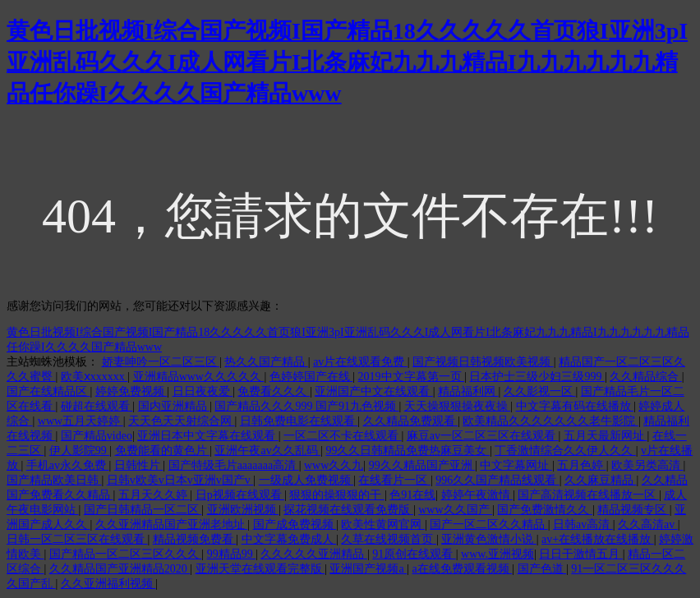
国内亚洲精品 (174, 406)
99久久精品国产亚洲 (422, 465)
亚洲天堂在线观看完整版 (260, 569)
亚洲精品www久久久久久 (199, 377)
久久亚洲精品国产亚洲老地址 (172, 524)
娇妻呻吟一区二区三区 (161, 362)
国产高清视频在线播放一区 (588, 495)
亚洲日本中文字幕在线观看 (208, 436)
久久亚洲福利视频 (108, 584)
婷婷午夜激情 (477, 495)
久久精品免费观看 (411, 421)
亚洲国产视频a (368, 569)
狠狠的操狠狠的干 (337, 495)
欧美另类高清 (647, 465)
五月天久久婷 (154, 495)
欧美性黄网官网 (383, 524)
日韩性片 (139, 465)
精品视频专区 (633, 510)
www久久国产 (455, 510)
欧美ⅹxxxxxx (94, 377)
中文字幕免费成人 (289, 539)
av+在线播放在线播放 (598, 539)
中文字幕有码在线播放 (575, 406)
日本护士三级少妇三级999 (537, 377)
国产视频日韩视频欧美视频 (483, 362)
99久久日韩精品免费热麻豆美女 (408, 451)
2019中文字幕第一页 (412, 377)
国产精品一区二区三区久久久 (126, 554)
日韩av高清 (583, 524)
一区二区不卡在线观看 (343, 436)
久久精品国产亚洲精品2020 (120, 569)
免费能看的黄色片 (163, 451)
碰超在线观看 (97, 406)
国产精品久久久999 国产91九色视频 (306, 406)
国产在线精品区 (48, 391)
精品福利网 (468, 391)
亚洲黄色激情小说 (489, 539)
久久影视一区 (540, 391)
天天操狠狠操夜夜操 (458, 406)
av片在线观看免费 (360, 362)
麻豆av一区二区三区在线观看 (483, 436)
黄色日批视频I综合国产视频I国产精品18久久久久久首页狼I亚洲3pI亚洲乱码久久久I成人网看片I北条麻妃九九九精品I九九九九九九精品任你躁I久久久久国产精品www (347, 62)
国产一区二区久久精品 (489, 524)
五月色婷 (582, 465)
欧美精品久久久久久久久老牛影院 (550, 421)
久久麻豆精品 (601, 480)
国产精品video (97, 436)
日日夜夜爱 (203, 391)
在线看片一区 (394, 480)
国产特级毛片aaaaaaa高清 (234, 465)
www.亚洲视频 (497, 554)
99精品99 (232, 554)
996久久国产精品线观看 (497, 480)
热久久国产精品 (266, 362)
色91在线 (412, 495)
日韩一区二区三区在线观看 (77, 539)
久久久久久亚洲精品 (314, 554)
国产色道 (542, 569)
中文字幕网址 (516, 465)
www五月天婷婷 (81, 421)
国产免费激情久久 (545, 510)
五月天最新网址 (606, 436)
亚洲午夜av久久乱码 (267, 451)
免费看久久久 (274, 391)
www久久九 (334, 465)
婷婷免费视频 (131, 391)
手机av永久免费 (68, 465)
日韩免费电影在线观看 (299, 421)
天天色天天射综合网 (182, 421)
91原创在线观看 (414, 554)
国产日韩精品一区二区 (143, 510)
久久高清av (648, 524)
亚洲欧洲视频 (243, 510)
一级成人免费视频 (306, 480)
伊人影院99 (80, 451)
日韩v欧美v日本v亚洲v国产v (180, 480)
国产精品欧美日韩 (54, 480)
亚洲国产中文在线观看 (374, 391)
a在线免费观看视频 (462, 569)
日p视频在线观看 (240, 495)
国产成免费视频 (295, 524)
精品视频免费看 (195, 539)
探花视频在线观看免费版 (348, 510)
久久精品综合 (646, 377)
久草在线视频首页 (389, 539)
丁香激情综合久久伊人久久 (565, 451)
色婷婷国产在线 (311, 377)
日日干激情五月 (581, 554)
